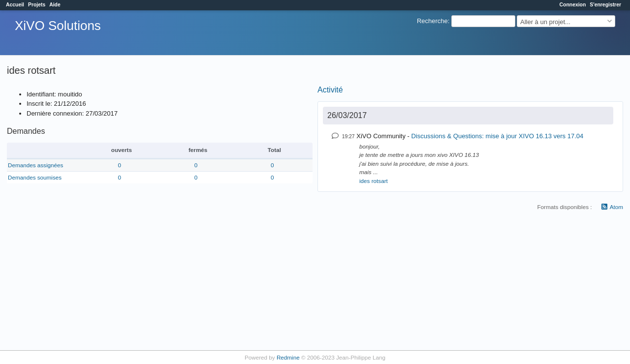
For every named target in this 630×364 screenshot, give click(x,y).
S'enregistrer (605, 5)
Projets (37, 5)
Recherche (432, 21)
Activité (330, 90)
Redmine (288, 357)
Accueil (15, 5)
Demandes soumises (35, 177)
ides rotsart (374, 181)
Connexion (573, 5)
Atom (616, 207)
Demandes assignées (35, 165)
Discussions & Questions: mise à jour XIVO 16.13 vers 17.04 (498, 136)
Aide (55, 5)
